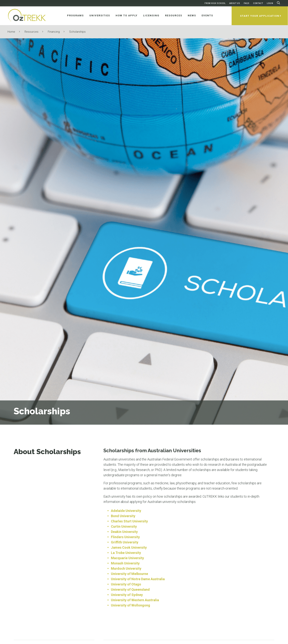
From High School (215, 3)
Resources (31, 32)
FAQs (247, 3)
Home (11, 32)
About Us (235, 3)
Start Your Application (260, 16)
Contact (258, 3)
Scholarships (77, 32)
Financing (54, 32)
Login (270, 3)
